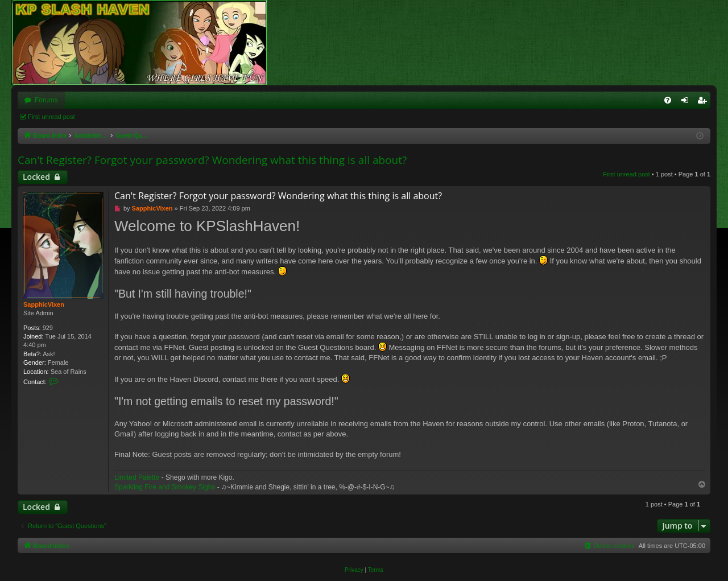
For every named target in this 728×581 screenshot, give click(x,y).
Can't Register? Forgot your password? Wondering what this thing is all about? (212, 160)
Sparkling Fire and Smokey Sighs (165, 487)
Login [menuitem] (687, 102)
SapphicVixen (44, 304)
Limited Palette (137, 477)
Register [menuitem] (704, 102)
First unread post (51, 117)
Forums (46, 100)
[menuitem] (668, 100)
